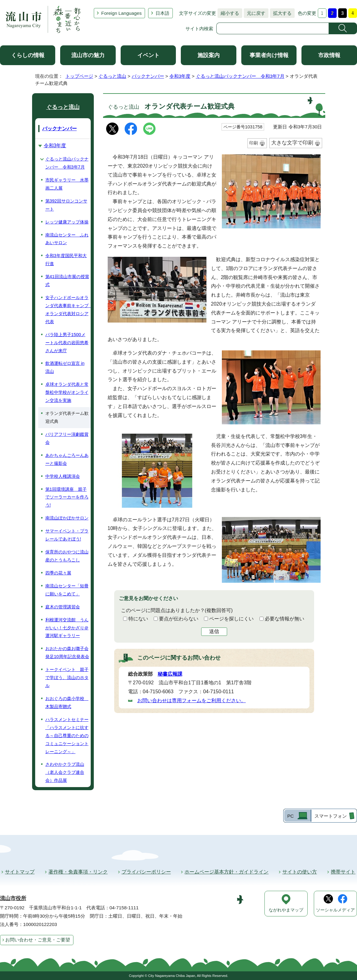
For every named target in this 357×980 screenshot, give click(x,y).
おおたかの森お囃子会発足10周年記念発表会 (67, 653)
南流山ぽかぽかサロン (67, 518)
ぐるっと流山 (112, 76)
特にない (138, 619)
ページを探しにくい (231, 619)
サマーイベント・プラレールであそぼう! (67, 535)
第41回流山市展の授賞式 (67, 281)
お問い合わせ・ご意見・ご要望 (38, 940)
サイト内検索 (199, 29)
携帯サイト (343, 872)
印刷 (254, 143)
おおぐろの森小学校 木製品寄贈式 (67, 703)
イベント (148, 55)
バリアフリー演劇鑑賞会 (67, 438)
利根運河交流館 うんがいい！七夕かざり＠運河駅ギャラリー (67, 628)
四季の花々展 (58, 573)
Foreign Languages (121, 13)
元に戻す (255, 13)
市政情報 (329, 55)
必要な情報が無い (284, 619)
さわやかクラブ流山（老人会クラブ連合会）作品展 (65, 772)
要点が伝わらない (179, 619)
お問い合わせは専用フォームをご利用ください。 (192, 701)
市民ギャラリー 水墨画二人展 (67, 184)
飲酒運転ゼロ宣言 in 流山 (65, 367)
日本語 (162, 13)
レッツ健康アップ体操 (67, 222)
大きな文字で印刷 (292, 143)
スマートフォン (331, 816)
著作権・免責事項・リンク (78, 872)
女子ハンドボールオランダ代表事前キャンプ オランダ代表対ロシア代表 (68, 310)
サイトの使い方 (300, 872)
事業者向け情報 (269, 55)
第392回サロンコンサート (66, 205)
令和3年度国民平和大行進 (66, 260)
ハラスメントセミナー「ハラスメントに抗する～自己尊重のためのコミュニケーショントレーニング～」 (67, 736)
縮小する (228, 13)
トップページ (79, 76)
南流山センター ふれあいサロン (67, 239)
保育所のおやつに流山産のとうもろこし (67, 556)
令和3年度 (180, 76)
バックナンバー (148, 76)
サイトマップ (20, 872)
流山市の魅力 (88, 55)
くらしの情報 (28, 55)
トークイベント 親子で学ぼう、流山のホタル (67, 678)
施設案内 (209, 55)
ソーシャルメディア (335, 910)
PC (291, 816)
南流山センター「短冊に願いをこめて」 (67, 590)
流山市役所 (13, 898)
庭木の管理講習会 (63, 607)
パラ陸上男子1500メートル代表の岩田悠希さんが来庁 (67, 343)
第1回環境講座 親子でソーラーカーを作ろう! (67, 497)
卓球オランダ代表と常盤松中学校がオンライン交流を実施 (67, 392)
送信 (214, 631)
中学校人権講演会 (63, 476)
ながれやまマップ (286, 910)
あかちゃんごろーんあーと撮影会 (67, 459)
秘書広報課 (170, 674)
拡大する (281, 13)
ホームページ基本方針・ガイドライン (226, 872)
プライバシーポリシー (146, 872)
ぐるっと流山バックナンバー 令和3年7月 (240, 76)
